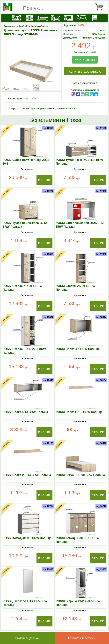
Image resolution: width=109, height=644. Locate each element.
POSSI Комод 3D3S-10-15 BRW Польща (78, 540)
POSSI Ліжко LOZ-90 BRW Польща (80, 475)
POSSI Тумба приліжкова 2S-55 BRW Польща (25, 225)
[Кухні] (16, 18)
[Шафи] (29, 18)
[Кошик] (101, 7)
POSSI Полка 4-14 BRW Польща (25, 412)
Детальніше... (28, 169)
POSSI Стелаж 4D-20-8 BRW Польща (22, 288)
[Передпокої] (69, 18)
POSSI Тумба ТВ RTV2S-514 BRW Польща (80, 162)
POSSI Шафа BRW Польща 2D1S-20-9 (27, 162)
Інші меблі (38, 26)
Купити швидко (85, 60)
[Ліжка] (43, 18)
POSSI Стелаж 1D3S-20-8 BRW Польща (24, 351)
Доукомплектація (15, 30)
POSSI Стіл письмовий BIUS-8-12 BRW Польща (80, 225)
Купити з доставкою (85, 71)
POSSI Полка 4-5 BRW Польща (78, 349)
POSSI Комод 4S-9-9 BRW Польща (27, 538)
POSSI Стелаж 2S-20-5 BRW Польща (76, 288)
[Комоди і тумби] (95, 18)
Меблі (23, 26)
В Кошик (44, 180)
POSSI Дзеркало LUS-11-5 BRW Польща (25, 603)
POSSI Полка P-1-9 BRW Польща (79, 412)
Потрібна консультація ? (85, 83)
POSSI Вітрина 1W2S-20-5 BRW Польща (78, 603)
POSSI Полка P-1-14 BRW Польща (27, 475)
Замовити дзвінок (27, 638)
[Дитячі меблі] (56, 18)
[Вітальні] (82, 18)
